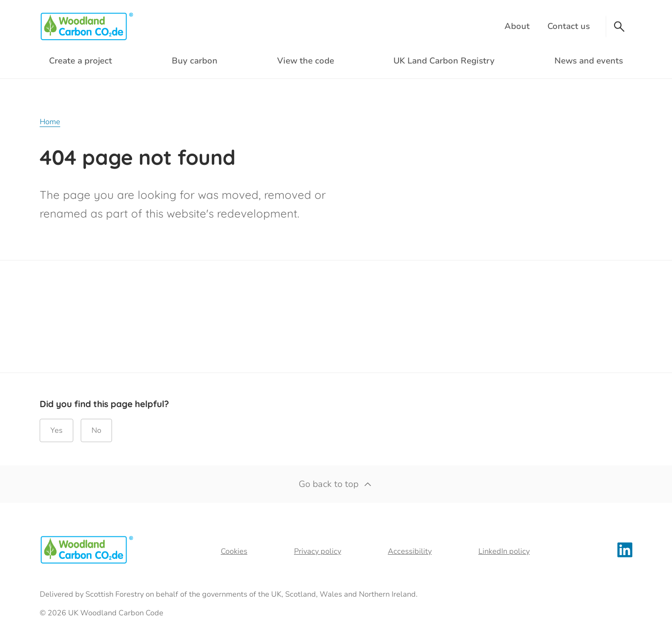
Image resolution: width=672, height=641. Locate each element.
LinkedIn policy (504, 551)
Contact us (569, 26)
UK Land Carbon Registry (444, 61)
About (517, 26)
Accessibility (410, 551)
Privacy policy (318, 551)
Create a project (80, 61)
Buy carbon (195, 61)
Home (50, 122)
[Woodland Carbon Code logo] (86, 26)
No (96, 430)
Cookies (234, 551)
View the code (306, 61)
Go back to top (336, 484)
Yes (56, 430)
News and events (589, 61)
